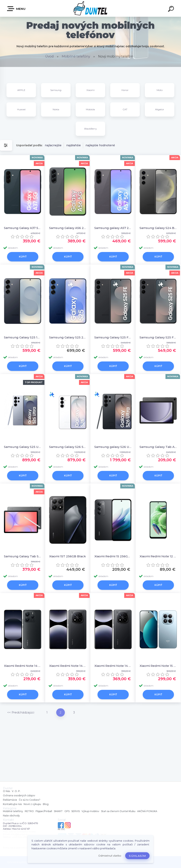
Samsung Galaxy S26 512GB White (68, 447)
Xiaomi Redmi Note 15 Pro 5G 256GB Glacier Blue (158, 666)
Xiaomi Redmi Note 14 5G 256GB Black (23, 666)
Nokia (56, 109)
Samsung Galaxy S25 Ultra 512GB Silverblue (23, 447)
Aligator (160, 109)
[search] (172, 9)
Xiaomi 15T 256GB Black (68, 556)
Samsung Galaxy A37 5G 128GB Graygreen (23, 228)
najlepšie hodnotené (100, 145)
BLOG (61, 829)
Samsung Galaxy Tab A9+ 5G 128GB (158, 447)
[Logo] (90, 8)
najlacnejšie (53, 145)
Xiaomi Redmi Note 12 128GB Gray (158, 556)
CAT (125, 109)
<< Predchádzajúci (21, 712)
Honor (125, 90)
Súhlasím (137, 856)
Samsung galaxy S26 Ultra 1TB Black (113, 447)
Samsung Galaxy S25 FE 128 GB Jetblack (113, 337)
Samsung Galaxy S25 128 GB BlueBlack (23, 337)
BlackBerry (90, 129)
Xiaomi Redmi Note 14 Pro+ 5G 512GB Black (68, 666)
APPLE (21, 90)
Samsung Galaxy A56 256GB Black (68, 228)
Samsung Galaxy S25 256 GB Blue (68, 337)
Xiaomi (90, 90)
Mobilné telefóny (76, 56)
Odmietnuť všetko (110, 856)
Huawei (21, 109)
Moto (160, 90)
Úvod (49, 56)
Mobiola (90, 109)
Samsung (56, 90)
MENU (17, 9)
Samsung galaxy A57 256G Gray (113, 228)
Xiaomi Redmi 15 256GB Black (113, 556)
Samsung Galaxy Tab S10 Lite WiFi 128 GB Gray (23, 556)
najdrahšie (74, 145)
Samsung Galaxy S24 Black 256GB (158, 228)
